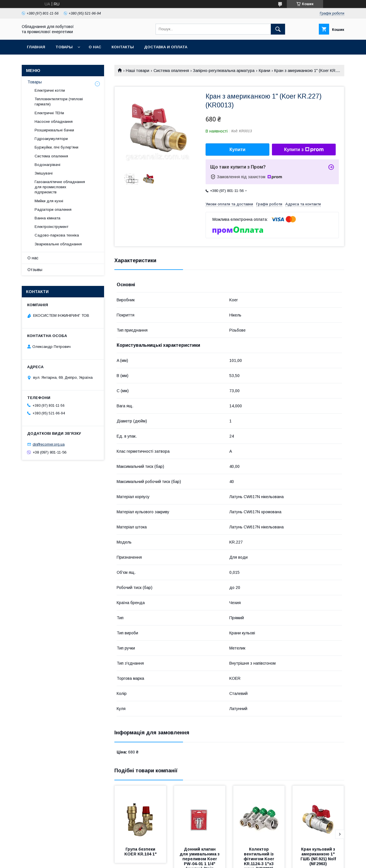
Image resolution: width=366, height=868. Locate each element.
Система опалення (171, 71)
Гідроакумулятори (51, 139)
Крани (264, 71)
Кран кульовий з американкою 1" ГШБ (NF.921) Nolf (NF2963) (319, 856)
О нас (95, 47)
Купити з (304, 150)
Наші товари (138, 71)
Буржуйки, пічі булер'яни (56, 147)
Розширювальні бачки (54, 130)
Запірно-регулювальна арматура (224, 71)
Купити (238, 150)
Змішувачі (44, 173)
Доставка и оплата (166, 47)
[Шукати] (278, 29)
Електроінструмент (51, 227)
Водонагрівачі (47, 165)
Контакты (123, 47)
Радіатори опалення (53, 210)
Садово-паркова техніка (57, 235)
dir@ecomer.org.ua (49, 444)
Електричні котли (50, 90)
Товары (64, 47)
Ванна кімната (47, 218)
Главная (36, 47)
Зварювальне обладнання (58, 244)
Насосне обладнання (54, 122)
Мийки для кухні (49, 201)
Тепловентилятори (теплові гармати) (59, 102)
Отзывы (35, 270)
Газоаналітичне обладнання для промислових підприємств (60, 187)
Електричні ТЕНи (49, 113)
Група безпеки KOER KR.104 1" (141, 852)
